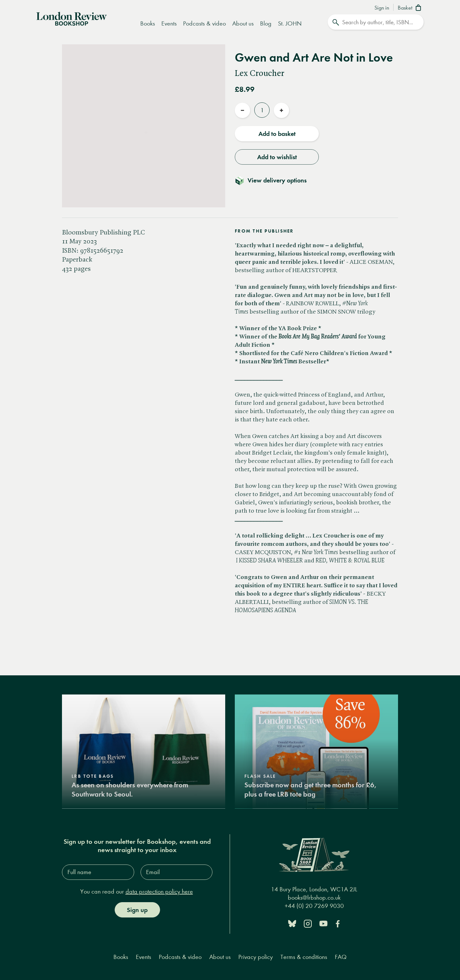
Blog (266, 23)
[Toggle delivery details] (275, 180)
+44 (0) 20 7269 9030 (314, 906)
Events (169, 23)
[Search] (376, 22)
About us (243, 23)
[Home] (72, 18)
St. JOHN (290, 23)
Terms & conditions (304, 957)
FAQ (341, 957)
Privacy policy (256, 957)
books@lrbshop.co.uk (314, 897)
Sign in (382, 8)
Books (148, 23)
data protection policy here (159, 891)
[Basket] (411, 8)
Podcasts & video (204, 23)
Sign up (137, 909)
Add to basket (277, 134)
